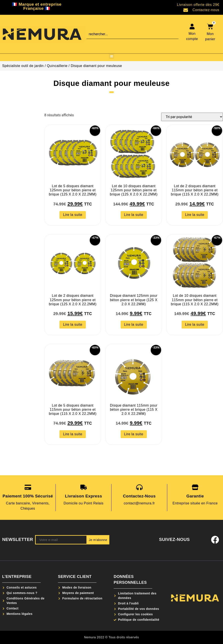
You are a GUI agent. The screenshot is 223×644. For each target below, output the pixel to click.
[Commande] (192, 117)
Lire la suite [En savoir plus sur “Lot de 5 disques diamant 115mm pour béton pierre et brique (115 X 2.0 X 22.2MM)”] (73, 434)
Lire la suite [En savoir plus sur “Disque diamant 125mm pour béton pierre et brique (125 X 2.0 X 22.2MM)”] (134, 325)
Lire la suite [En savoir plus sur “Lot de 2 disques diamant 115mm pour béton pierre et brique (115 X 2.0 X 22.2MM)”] (195, 215)
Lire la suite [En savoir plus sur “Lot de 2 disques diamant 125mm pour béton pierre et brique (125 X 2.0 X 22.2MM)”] (73, 325)
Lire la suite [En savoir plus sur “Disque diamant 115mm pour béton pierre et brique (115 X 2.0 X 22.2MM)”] (134, 434)
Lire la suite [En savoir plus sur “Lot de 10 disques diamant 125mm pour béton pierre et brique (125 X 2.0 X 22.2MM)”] (134, 215)
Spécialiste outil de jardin (23, 66)
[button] (112, 56)
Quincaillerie (57, 66)
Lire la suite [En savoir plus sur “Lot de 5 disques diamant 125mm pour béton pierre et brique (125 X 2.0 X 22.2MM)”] (73, 215)
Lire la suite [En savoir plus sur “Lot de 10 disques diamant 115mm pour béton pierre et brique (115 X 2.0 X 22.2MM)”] (195, 325)
